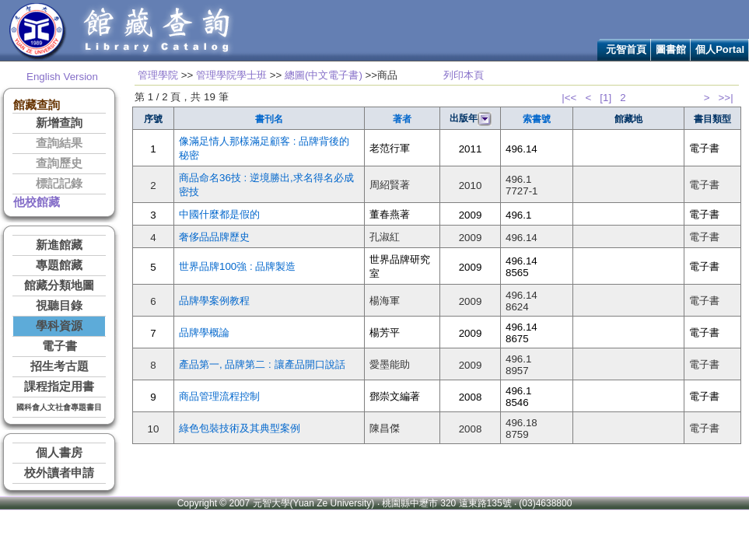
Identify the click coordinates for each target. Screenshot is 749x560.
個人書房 (59, 453)
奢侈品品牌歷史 (214, 237)
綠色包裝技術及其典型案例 (240, 428)
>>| (726, 98)
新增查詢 (59, 123)
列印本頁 (464, 75)
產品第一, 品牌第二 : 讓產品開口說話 (262, 364)
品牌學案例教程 (214, 301)
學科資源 (59, 326)
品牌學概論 (204, 332)
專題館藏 (59, 265)
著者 (402, 119)
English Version (62, 77)
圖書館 (671, 49)
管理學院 (158, 75)
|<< (569, 98)
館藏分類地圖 (59, 285)
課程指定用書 (59, 387)
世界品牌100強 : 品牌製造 (237, 266)
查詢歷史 (59, 163)
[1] (605, 98)
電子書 (59, 346)
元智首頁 (626, 49)
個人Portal (720, 49)
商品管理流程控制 (219, 396)
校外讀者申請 (59, 473)
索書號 (537, 119)
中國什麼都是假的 (219, 214)
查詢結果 (59, 143)
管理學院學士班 (231, 75)
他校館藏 (37, 202)
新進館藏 (59, 245)
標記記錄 (59, 184)
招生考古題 (59, 366)
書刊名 (269, 119)
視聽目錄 (59, 306)
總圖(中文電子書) (324, 75)
